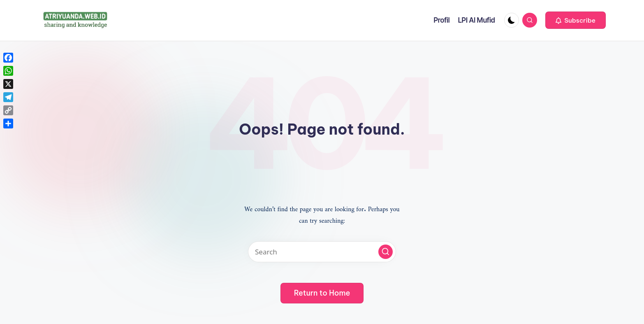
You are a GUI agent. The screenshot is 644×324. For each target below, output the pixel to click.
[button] (576, 20)
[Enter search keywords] (322, 252)
